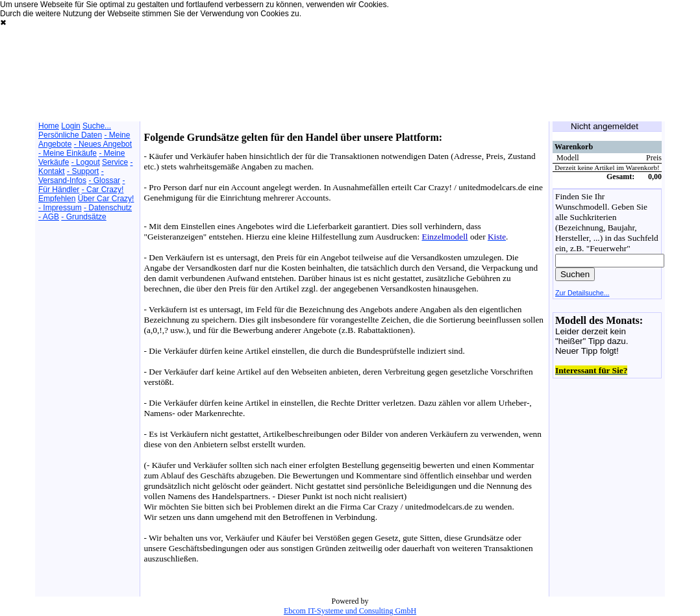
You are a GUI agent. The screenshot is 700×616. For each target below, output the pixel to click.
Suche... (97, 126)
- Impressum (60, 208)
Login (70, 126)
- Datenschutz (108, 208)
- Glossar (104, 180)
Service (115, 162)
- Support (83, 171)
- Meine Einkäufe (68, 153)
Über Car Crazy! (106, 199)
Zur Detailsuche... (582, 293)
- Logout (86, 162)
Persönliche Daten (70, 135)
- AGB (49, 217)
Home (49, 126)
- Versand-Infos (71, 176)
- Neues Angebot (103, 144)
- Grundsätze (83, 217)
